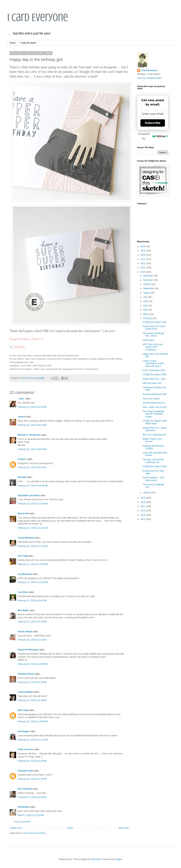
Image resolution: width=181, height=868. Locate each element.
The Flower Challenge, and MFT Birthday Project (154, 414)
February (148, 318)
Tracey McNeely (26, 538)
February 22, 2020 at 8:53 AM (32, 449)
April (146, 310)
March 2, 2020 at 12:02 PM (31, 815)
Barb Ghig (23, 710)
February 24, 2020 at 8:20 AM (32, 761)
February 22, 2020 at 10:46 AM (33, 486)
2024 (143, 255)
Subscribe (153, 123)
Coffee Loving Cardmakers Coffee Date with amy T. (153, 363)
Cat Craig (23, 556)
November (149, 280)
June (146, 301)
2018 (143, 502)
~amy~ (21, 399)
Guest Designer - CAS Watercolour (153, 479)
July (145, 297)
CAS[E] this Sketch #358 (155, 466)
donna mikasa (25, 632)
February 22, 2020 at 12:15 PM (33, 582)
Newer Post (16, 828)
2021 (143, 268)
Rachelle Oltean (26, 674)
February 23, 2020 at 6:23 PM (32, 682)
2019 (143, 498)
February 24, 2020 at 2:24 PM (32, 779)
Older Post (123, 828)
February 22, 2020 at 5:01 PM (32, 601)
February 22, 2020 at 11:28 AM (33, 546)
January (147, 493)
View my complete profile (149, 78)
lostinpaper (24, 731)
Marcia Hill (23, 514)
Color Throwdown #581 (154, 370)
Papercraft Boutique (28, 650)
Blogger (118, 859)
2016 (143, 511)
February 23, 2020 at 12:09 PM (33, 664)
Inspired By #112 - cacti (154, 379)
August (147, 293)
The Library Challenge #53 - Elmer (153, 335)
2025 (143, 251)
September (149, 288)
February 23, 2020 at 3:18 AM (32, 640)
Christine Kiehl (26, 771)
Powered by (153, 136)
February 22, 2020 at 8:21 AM (32, 425)
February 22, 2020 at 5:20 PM (32, 622)
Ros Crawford (25, 789)
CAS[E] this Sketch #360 (155, 375)
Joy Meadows (25, 574)
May (146, 306)
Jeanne (21, 417)
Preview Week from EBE (155, 394)
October (147, 284)
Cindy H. (22, 459)
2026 (143, 246)
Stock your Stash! (151, 399)
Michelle (22, 477)
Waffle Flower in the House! (152, 440)
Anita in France (26, 749)
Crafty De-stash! (28, 43)
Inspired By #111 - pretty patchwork (155, 429)
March (147, 314)
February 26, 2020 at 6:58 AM (32, 797)
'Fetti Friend (148, 340)
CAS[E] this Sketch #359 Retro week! (155, 422)
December (149, 276)
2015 (143, 515)
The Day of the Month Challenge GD (153, 461)
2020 (143, 272)
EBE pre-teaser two (152, 383)
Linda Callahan (26, 692)
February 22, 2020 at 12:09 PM (33, 564)
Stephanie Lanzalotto (29, 495)
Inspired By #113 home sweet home (154, 328)
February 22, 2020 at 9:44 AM (32, 467)
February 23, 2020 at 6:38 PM (32, 700)
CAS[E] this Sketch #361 (155, 322)
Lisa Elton (23, 592)
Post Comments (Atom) (34, 833)
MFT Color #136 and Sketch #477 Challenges (153, 347)
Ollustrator (96, 859)
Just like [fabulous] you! (154, 403)
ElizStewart (24, 807)
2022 (143, 263)
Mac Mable (23, 610)
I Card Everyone (38, 17)
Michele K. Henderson (29, 435)
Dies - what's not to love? (155, 407)
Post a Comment (22, 822)
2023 (143, 259)
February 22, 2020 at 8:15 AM (32, 407)
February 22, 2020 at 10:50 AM (33, 504)
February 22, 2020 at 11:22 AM (33, 528)
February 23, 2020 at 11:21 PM (33, 740)
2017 (143, 506)
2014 (143, 519)
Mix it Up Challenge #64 (154, 435)
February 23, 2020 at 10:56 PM (33, 722)
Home (13, 43)
